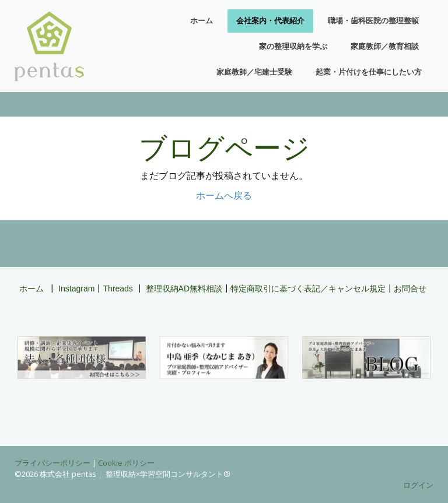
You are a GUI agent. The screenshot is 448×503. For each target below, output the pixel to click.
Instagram (76, 289)
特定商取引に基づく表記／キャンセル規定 (308, 289)
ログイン (418, 485)
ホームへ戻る (224, 196)
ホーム (202, 21)
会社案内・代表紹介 (270, 21)
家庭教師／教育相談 (385, 46)
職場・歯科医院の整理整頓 (373, 21)
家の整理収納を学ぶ (293, 46)
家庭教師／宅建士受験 (254, 72)
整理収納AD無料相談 (184, 289)
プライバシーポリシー (52, 463)
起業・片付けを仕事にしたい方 (369, 72)
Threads (118, 289)
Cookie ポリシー (126, 463)
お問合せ (410, 289)
